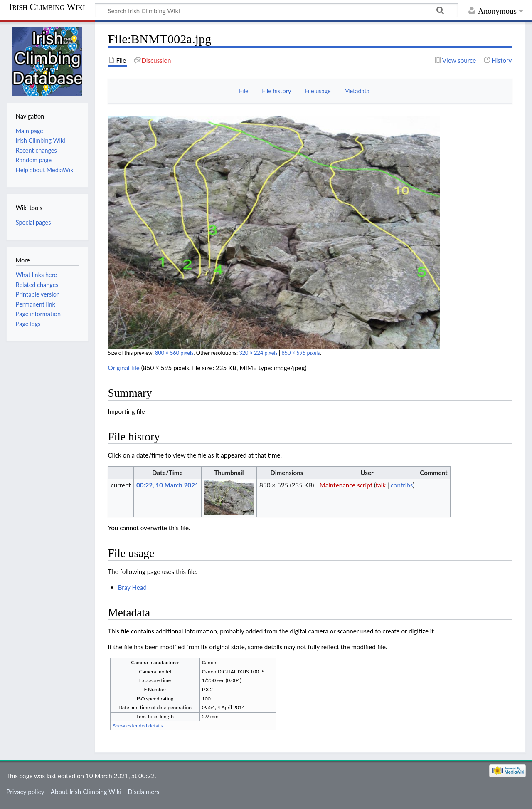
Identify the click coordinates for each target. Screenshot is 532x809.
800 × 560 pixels (174, 353)
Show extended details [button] (138, 726)
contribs (402, 485)
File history (276, 91)
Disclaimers (143, 792)
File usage (318, 91)
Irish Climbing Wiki (47, 7)
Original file (124, 368)
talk (381, 485)
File (244, 91)
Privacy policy (25, 792)
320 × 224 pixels (258, 353)
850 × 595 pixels (300, 353)
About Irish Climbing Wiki (86, 792)
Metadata (357, 91)
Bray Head (132, 587)
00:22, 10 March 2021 (167, 485)
